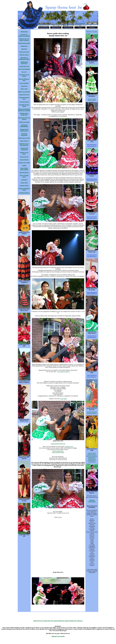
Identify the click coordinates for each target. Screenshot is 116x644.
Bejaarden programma (24, 134)
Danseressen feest (24, 52)
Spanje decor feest (24, 95)
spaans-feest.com (38, 621)
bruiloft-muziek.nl (92, 412)
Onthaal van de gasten (24, 153)
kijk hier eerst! (69, 447)
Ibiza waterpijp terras (24, 176)
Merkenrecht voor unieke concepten (24, 40)
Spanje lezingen (24, 160)
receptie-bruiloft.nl (92, 413)
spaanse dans (24, 183)
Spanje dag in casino (24, 138)
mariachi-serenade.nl (92, 456)
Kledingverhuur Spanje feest (24, 114)
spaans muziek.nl (92, 100)
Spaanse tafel (24, 148)
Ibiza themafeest (24, 173)
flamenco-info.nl (92, 455)
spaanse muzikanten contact (24, 189)
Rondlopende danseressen (24, 63)
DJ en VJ (24, 72)
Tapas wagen (24, 89)
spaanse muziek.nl (92, 99)
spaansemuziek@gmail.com (58, 444)
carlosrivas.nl (92, 462)
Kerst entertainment (24, 69)
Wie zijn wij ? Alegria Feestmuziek (24, 35)
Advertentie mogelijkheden (24, 126)
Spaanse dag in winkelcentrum (24, 130)
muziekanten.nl (92, 460)
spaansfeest (24, 180)
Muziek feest (24, 46)
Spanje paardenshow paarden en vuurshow (24, 110)
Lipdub (24, 165)
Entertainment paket (24, 43)
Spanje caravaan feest (24, 92)
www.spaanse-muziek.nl (63, 372)
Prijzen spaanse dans (58, 451)
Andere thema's (24, 141)
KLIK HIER (64, 399)
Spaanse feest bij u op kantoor (24, 118)
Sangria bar (24, 86)
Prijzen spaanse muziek (58, 452)
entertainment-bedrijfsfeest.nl (92, 458)
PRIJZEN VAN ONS (92, 32)
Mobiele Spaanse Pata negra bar (24, 144)
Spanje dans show (24, 66)
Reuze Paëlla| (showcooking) (24, 169)
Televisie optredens (24, 122)
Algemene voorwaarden (92, 501)
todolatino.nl (79, 621)
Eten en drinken (24, 83)
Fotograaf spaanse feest (24, 98)
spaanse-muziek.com (70, 621)
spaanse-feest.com (48, 621)
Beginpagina (24, 32)
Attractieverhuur (24, 102)
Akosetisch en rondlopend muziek (24, 58)
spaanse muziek (24, 186)
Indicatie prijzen (24, 55)
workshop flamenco (24, 193)
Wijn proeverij (24, 157)
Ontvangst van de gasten (24, 75)
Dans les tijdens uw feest (24, 80)
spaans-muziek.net (59, 621)
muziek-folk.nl (92, 453)
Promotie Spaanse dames (24, 105)
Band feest (24, 49)
